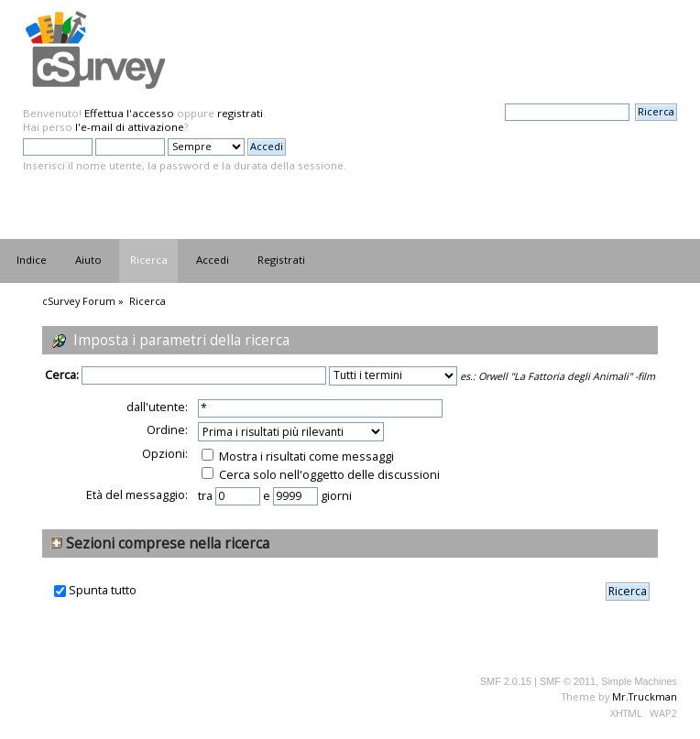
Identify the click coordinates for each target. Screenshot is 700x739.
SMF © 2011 (568, 681)
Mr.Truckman (645, 696)
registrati (240, 113)
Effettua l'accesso (129, 113)
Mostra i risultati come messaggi (298, 456)
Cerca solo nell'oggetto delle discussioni (321, 474)
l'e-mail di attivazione (130, 127)
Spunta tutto (103, 590)
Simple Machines (639, 681)
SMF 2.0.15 (506, 681)
